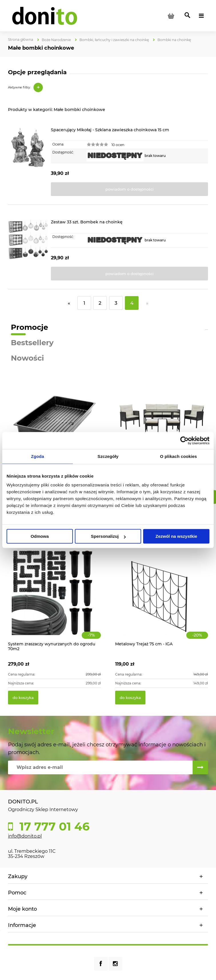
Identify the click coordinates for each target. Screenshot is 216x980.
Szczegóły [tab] (108, 456)
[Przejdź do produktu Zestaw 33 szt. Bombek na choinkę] (28, 250)
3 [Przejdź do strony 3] (116, 303)
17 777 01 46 (53, 827)
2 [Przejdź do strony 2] (100, 303)
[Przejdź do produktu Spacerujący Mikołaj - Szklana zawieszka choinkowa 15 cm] (28, 162)
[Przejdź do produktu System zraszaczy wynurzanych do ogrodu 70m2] (54, 599)
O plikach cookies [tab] (178, 456)
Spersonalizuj (108, 536)
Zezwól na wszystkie (176, 536)
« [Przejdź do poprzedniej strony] (69, 303)
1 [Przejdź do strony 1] (84, 303)
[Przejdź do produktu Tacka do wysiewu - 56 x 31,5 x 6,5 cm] (54, 426)
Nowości (27, 358)
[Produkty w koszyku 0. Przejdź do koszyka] (171, 16)
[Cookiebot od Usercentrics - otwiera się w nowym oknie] (184, 441)
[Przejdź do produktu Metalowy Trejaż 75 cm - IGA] (162, 599)
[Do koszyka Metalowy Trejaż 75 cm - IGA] (130, 698)
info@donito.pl (25, 836)
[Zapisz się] (200, 767)
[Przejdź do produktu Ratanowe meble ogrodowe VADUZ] (162, 426)
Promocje (29, 327)
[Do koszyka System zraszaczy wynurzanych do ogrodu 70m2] (23, 698)
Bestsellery (32, 343)
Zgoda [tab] (38, 456)
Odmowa (40, 536)
